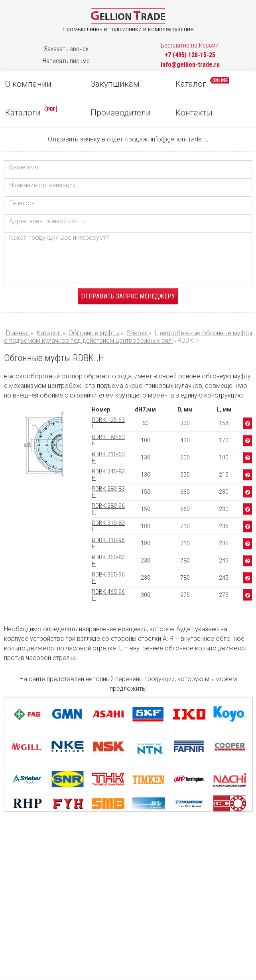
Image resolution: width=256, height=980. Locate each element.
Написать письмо (66, 61)
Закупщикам (115, 84)
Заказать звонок (66, 49)
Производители (121, 113)
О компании (28, 84)
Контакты (194, 113)
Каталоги (31, 112)
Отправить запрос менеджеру (128, 296)
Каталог (202, 83)
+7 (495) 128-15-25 (190, 55)
